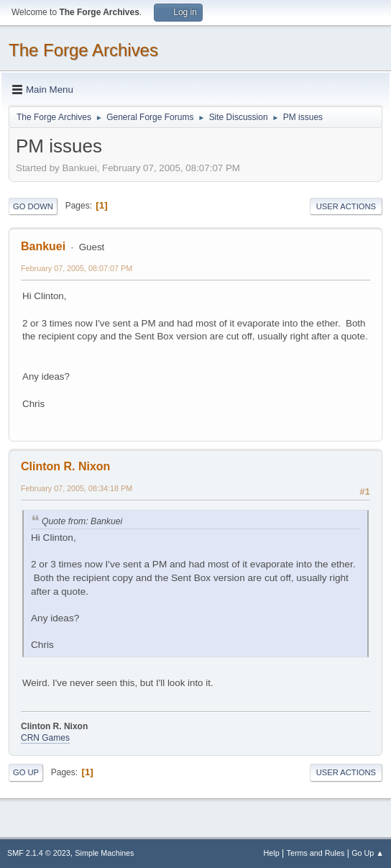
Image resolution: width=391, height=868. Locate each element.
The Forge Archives (83, 50)
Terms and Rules (316, 853)
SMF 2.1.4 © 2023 (39, 853)
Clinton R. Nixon (65, 466)
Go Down (33, 206)
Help (272, 853)
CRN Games (45, 738)
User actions (346, 206)
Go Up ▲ (368, 853)
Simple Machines (104, 853)
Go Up (26, 772)
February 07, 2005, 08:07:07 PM (77, 268)
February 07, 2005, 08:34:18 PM (77, 488)
